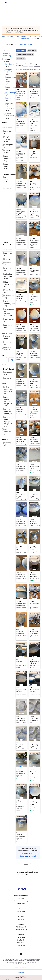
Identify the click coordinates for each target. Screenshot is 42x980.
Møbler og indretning (25, 38)
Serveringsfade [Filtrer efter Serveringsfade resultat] (9, 99)
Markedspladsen (13, 36)
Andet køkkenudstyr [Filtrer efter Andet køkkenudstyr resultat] (9, 116)
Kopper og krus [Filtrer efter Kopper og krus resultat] (9, 72)
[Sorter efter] (37, 64)
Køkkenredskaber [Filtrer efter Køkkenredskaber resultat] (9, 88)
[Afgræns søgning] (7, 127)
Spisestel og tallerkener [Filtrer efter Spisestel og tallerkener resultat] (9, 107)
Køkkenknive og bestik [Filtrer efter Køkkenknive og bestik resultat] (9, 81)
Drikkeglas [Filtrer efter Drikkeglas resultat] (9, 65)
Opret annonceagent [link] (28, 856)
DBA (3, 36)
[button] (38, 44)
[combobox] (9, 44)
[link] (7, 54)
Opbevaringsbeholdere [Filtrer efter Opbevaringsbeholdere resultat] (9, 94)
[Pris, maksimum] (6, 360)
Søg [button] (11, 360)
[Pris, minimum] (2, 360)
